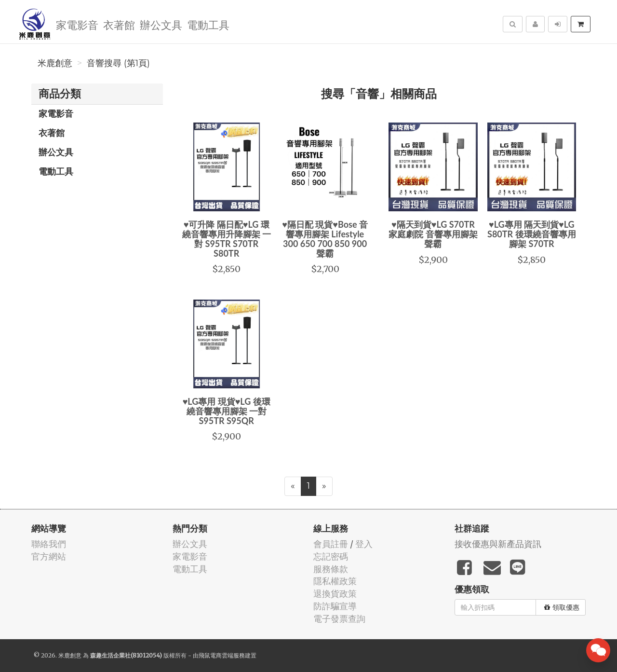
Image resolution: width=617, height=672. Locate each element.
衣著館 (119, 24)
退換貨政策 (335, 594)
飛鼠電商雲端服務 (222, 655)
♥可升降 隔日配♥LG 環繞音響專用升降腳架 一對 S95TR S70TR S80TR (227, 239)
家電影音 (77, 24)
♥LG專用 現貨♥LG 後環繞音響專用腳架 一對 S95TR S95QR (227, 411)
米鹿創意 (55, 63)
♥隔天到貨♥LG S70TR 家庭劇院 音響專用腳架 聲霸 (433, 234)
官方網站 (49, 556)
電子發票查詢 (339, 619)
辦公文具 (161, 24)
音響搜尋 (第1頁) (118, 63)
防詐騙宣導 (335, 606)
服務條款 (331, 569)
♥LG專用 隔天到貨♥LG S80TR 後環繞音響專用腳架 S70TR (532, 234)
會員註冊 (331, 544)
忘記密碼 (331, 556)
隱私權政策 (335, 581)
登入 (364, 544)
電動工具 (208, 24)
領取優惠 (562, 607)
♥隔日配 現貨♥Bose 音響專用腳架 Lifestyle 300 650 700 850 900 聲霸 (325, 239)
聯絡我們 (49, 544)
